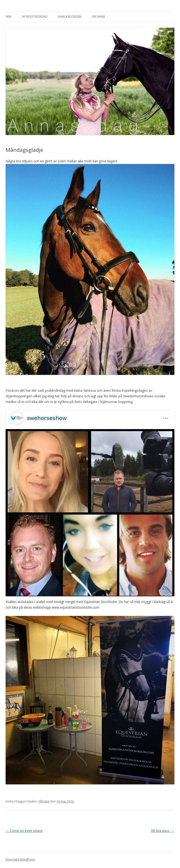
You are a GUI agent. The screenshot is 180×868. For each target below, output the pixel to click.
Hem (9, 17)
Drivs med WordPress (20, 859)
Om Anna (98, 17)
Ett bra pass (163, 831)
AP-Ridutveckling (35, 17)
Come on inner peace (24, 831)
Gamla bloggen (69, 17)
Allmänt (44, 801)
